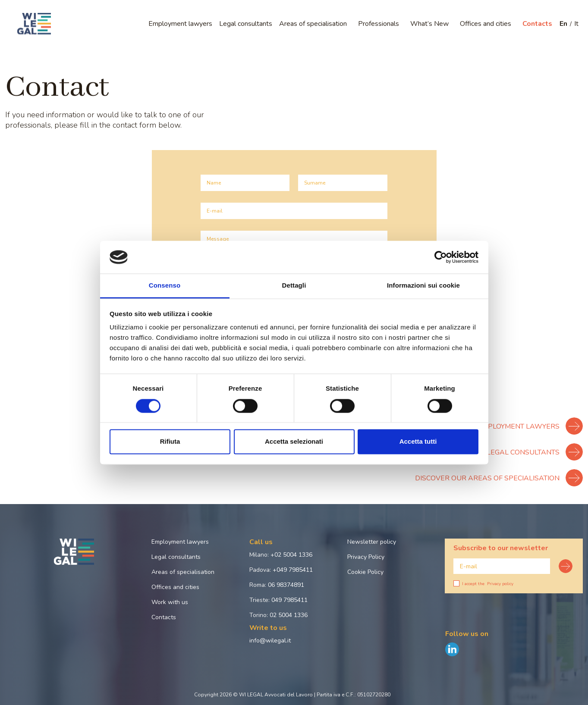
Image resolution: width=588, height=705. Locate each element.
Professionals (379, 24)
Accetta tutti (418, 442)
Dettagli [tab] (294, 286)
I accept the (483, 584)
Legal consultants (246, 24)
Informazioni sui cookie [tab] (423, 286)
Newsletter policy (372, 542)
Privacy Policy (366, 557)
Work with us (170, 602)
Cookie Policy (365, 572)
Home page (20, 53)
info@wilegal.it (270, 641)
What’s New (429, 24)
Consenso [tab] (165, 286)
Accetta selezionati (294, 442)
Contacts (537, 24)
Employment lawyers (180, 24)
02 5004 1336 (289, 615)
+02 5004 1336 (291, 555)
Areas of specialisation (313, 24)
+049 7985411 (293, 570)
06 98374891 (286, 585)
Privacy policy (500, 584)
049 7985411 (289, 600)
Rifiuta (170, 442)
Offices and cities (486, 24)
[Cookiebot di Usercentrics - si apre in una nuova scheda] (441, 257)
